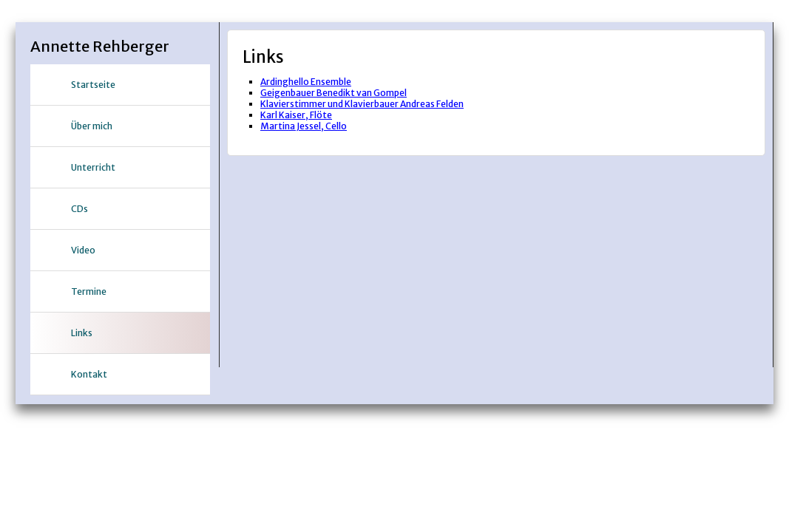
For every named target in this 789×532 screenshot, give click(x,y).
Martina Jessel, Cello (304, 126)
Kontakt (89, 374)
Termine (89, 291)
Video (83, 250)
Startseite (93, 85)
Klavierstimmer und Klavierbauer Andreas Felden (362, 104)
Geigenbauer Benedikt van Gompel (333, 93)
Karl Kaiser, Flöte (296, 115)
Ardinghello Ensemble (306, 82)
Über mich (92, 126)
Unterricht (93, 167)
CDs (79, 209)
